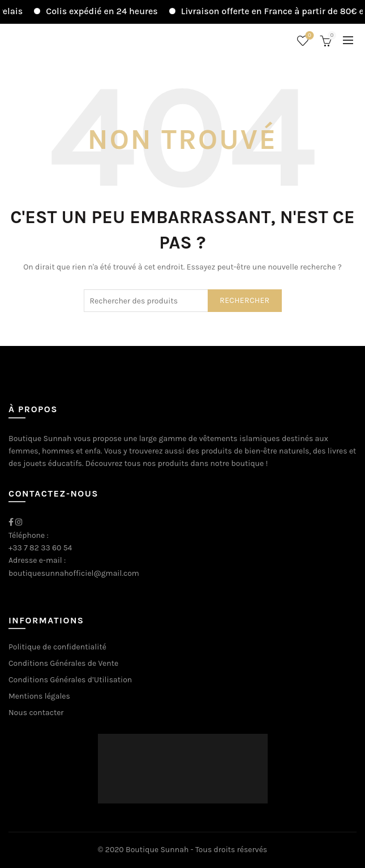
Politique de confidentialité (57, 647)
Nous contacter (36, 713)
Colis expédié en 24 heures (109, 11)
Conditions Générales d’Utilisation (70, 680)
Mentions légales (39, 696)
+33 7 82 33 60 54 (40, 548)
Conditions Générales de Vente (63, 663)
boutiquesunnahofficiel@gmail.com (74, 573)
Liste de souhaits (309, 36)
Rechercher (244, 300)
